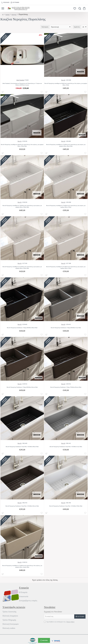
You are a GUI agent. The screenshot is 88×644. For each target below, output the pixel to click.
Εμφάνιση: (77, 27)
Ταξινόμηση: (45, 27)
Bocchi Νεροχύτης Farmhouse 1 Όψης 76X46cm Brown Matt (66, 387)
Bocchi (63, 80)
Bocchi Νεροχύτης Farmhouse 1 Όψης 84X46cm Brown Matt (22, 387)
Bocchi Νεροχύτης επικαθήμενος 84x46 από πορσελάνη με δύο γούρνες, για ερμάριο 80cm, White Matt (22, 145)
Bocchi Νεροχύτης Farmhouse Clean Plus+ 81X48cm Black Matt (22, 447)
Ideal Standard (20, 80)
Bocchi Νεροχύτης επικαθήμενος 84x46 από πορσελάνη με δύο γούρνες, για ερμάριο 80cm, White (66, 84)
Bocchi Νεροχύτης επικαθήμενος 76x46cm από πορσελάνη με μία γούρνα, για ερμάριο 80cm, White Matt (22, 206)
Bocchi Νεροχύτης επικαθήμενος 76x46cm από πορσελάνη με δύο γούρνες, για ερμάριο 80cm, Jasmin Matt (22, 566)
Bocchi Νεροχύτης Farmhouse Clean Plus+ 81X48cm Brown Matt (22, 506)
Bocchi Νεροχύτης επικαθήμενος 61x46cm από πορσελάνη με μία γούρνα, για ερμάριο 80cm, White (66, 267)
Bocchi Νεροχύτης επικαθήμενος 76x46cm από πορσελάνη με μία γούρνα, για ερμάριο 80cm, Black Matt (66, 145)
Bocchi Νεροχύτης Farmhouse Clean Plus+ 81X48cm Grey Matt (66, 447)
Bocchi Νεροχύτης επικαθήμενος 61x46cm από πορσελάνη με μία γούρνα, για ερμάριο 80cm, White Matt (22, 267)
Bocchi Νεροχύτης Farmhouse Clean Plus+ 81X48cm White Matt (66, 506)
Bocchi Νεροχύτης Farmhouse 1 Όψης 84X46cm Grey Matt (66, 328)
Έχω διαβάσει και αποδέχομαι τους (59, 622)
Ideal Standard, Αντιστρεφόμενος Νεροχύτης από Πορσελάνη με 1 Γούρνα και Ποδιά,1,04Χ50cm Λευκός (22, 84)
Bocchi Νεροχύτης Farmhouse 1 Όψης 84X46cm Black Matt (22, 328)
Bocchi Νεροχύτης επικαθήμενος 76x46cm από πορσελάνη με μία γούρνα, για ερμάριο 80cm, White (66, 206)
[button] (42, 92)
